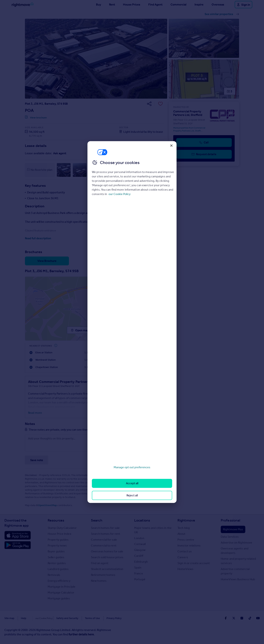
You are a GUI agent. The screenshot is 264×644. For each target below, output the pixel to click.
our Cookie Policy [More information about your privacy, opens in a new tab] (120, 194)
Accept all (132, 483)
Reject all (132, 495)
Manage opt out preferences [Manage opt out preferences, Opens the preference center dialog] (132, 467)
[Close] (171, 145)
